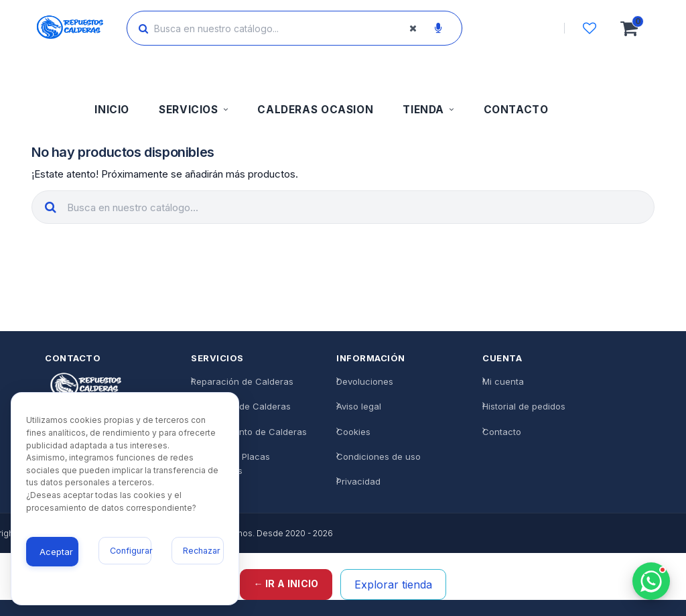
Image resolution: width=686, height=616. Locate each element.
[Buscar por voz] (438, 28)
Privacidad (358, 481)
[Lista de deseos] (590, 28)
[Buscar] (143, 28)
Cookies (353, 432)
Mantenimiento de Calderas (249, 432)
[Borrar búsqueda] (413, 28)
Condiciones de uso (379, 456)
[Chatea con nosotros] (651, 581)
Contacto (502, 432)
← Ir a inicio (286, 583)
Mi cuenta (503, 382)
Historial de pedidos (524, 407)
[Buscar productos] (283, 28)
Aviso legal (359, 407)
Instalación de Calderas (241, 407)
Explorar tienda (393, 584)
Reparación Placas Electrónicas (230, 464)
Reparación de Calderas (242, 382)
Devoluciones (365, 382)
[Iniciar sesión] (526, 28)
